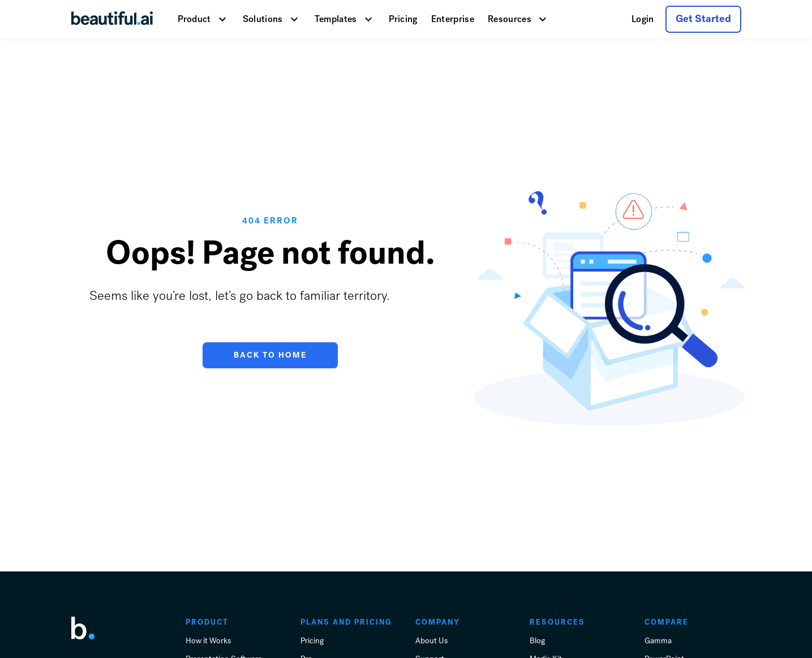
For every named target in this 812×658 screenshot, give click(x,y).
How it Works (208, 640)
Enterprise (453, 19)
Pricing (403, 19)
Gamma (658, 640)
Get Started (703, 19)
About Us (431, 640)
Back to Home (270, 355)
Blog (537, 640)
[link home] (83, 628)
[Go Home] (112, 19)
